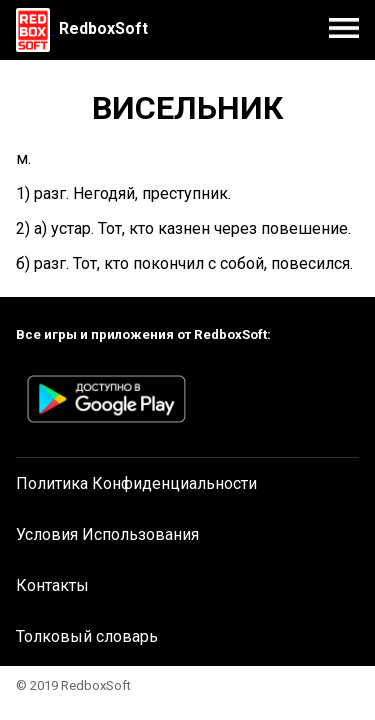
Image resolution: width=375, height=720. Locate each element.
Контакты (52, 585)
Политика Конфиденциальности (136, 483)
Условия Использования (107, 534)
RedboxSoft (103, 28)
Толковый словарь (87, 636)
